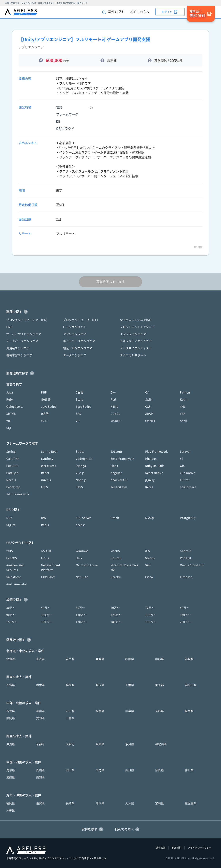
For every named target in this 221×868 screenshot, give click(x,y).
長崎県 (70, 803)
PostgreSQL (188, 518)
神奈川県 (191, 685)
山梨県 (130, 711)
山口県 (130, 770)
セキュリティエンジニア (136, 341)
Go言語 (46, 399)
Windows (82, 551)
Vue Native (188, 473)
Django (81, 466)
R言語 (45, 414)
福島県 (189, 659)
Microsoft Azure (87, 565)
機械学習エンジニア (19, 355)
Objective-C (15, 407)
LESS (44, 487)
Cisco (149, 577)
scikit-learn (188, 487)
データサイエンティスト (136, 348)
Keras (149, 487)
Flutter (185, 480)
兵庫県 (100, 744)
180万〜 (116, 622)
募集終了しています (110, 282)
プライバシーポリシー (200, 848)
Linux (45, 558)
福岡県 (11, 803)
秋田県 (130, 659)
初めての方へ (140, 12)
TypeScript (83, 407)
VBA (183, 414)
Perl (113, 399)
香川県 (189, 770)
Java (10, 392)
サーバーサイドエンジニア (24, 334)
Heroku (116, 577)
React (45, 473)
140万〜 (185, 615)
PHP (44, 392)
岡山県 (70, 770)
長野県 (159, 711)
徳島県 (159, 770)
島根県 (40, 770)
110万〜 (81, 615)
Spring (11, 452)
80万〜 (185, 608)
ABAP (149, 414)
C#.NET (150, 421)
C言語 (80, 392)
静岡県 (11, 718)
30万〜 (11, 608)
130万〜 (151, 615)
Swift (149, 399)
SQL (9, 428)
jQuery (150, 480)
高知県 (40, 777)
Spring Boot (49, 452)
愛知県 (40, 718)
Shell (184, 421)
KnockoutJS (119, 480)
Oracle (115, 518)
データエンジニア (75, 355)
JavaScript (49, 407)
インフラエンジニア (133, 334)
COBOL (115, 414)
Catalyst (12, 473)
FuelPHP (12, 466)
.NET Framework (18, 494)
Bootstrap (13, 487)
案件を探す (113, 12)
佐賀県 (40, 803)
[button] (110, 312)
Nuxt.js (46, 480)
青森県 (40, 659)
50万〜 (80, 608)
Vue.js (80, 473)
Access (81, 525)
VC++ (45, 421)
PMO (9, 327)
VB (8, 421)
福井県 (100, 711)
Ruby (10, 399)
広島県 (100, 770)
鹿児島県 (191, 803)
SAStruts (117, 452)
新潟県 (11, 711)
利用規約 (177, 848)
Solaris (150, 558)
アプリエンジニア (75, 334)
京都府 (40, 744)
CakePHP (13, 459)
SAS (78, 414)
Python (185, 392)
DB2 (9, 518)
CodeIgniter (84, 459)
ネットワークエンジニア (79, 341)
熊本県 (100, 803)
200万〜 (185, 622)
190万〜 (151, 622)
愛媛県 (11, 777)
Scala (80, 399)
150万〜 (12, 622)
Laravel (185, 452)
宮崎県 (159, 803)
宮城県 (100, 659)
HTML (114, 407)
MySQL (150, 518)
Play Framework (157, 452)
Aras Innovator (17, 584)
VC (78, 421)
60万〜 (115, 608)
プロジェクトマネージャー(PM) (27, 320)
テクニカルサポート (133, 355)
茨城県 (11, 685)
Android (186, 551)
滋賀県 (11, 744)
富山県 (40, 711)
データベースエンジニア (22, 341)
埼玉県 (100, 685)
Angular (116, 473)
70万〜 (150, 608)
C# (147, 392)
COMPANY (48, 577)
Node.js (81, 480)
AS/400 (46, 551)
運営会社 (161, 848)
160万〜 (47, 622)
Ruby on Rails (155, 466)
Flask (114, 466)
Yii (182, 459)
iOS (148, 551)
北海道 (11, 659)
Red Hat (186, 558)
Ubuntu (116, 558)
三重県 (70, 718)
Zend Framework (122, 459)
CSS (148, 407)
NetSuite (82, 577)
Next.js (11, 480)
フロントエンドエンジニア (137, 327)
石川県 (70, 711)
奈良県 (130, 744)
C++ (113, 392)
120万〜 (116, 615)
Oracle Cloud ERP (192, 565)
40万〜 (46, 608)
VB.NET (116, 421)
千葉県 (130, 685)
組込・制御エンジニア (78, 348)
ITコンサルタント (75, 327)
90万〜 (11, 615)
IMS (44, 518)
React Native (154, 473)
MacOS (115, 551)
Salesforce (14, 577)
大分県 (130, 803)
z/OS (10, 551)
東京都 (159, 685)
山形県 (159, 659)
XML (183, 407)
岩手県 (70, 659)
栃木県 (40, 685)
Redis (45, 525)
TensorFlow (119, 487)
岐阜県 (189, 711)
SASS (79, 487)
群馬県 (70, 685)
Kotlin (184, 399)
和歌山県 (161, 744)
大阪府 (70, 744)
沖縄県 (11, 810)
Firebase (186, 577)
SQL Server (83, 518)
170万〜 (81, 622)
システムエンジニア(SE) (136, 320)
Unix (79, 558)
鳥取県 (11, 770)
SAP (148, 565)
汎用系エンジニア (18, 348)
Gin (182, 466)
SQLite (11, 525)
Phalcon (151, 459)
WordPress (49, 466)
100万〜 (47, 615)
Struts (80, 452)
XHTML (11, 414)
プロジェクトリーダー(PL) (81, 320)
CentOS (12, 558)
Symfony (47, 459)
